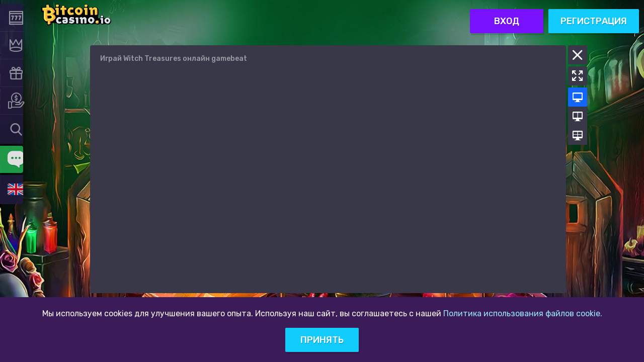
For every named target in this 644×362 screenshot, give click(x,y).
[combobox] (15, 129)
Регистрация (594, 15)
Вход (507, 15)
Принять (322, 340)
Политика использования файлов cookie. (523, 313)
